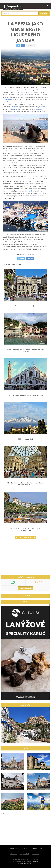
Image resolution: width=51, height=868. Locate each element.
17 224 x (30, 46)
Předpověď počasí (25, 588)
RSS (41, 848)
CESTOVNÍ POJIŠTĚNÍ (13, 848)
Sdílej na (21, 258)
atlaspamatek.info (25, 854)
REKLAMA (34, 848)
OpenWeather (34, 861)
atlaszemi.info (36, 854)
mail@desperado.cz (28, 863)
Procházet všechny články (26, 537)
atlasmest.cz (14, 854)
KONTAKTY (25, 848)
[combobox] (20, 13)
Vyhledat (44, 13)
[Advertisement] (25, 558)
